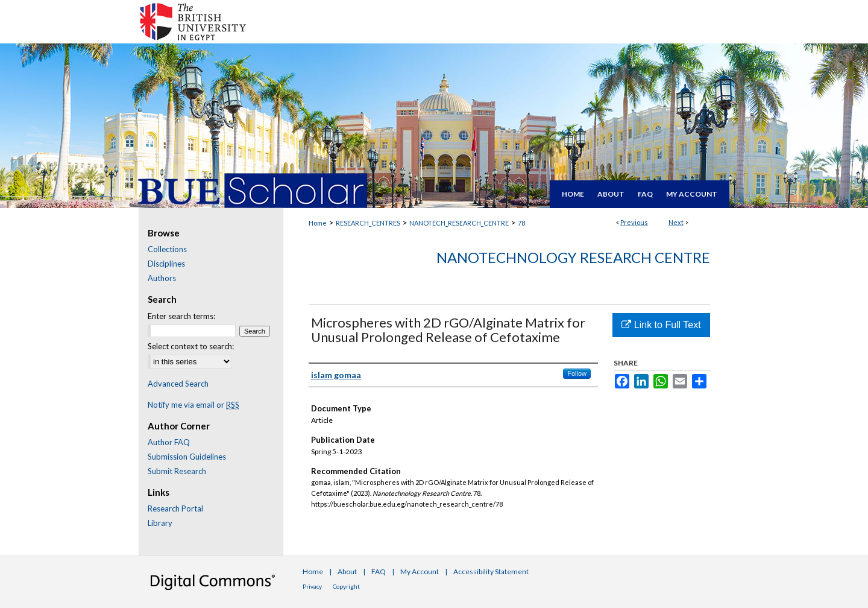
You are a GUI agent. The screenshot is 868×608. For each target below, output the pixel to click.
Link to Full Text (661, 325)
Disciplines (166, 264)
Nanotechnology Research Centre (573, 257)
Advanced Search (178, 384)
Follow (577, 373)
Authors (162, 278)
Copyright (346, 586)
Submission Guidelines (187, 457)
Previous (634, 222)
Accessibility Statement (491, 572)
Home (318, 223)
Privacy (312, 586)
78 (521, 223)
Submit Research (177, 471)
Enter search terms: (181, 316)
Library (160, 523)
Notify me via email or (193, 405)
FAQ (379, 572)
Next (676, 222)
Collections (167, 249)
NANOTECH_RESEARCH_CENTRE (459, 223)
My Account (420, 572)
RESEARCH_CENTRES (368, 223)
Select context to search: (191, 346)
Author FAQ (169, 442)
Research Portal (175, 508)
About (347, 572)
